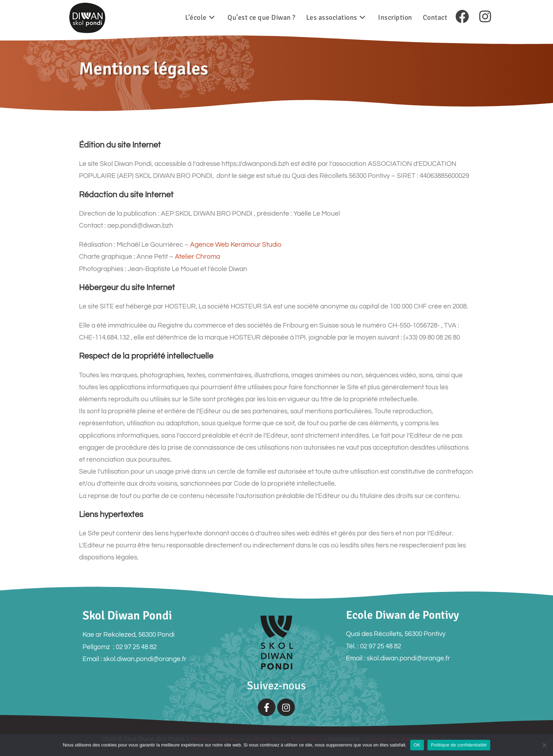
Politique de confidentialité (459, 745)
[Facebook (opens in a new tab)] (462, 17)
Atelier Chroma (197, 257)
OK (417, 745)
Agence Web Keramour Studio (236, 245)
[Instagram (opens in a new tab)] (485, 17)
